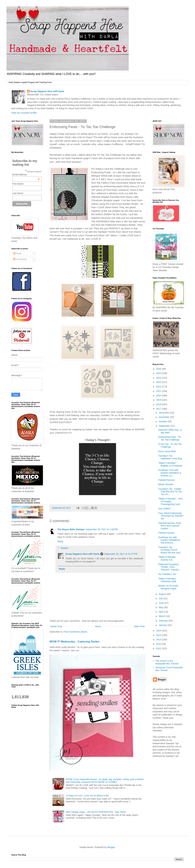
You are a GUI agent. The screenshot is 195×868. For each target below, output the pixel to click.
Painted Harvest (166, 480)
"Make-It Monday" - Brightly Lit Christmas (170, 464)
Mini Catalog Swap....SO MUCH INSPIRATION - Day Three (96, 812)
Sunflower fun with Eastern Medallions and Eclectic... (169, 540)
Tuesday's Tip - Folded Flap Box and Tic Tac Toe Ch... (170, 492)
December (164, 413)
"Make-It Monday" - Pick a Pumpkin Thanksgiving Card (170, 501)
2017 (159, 409)
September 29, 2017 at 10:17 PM (121, 554)
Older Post (139, 626)
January (163, 625)
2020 (159, 395)
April (161, 612)
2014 (159, 640)
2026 (159, 369)
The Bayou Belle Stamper (71, 529)
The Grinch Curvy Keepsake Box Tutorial (167, 662)
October (163, 421)
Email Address (26, 175)
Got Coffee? (164, 509)
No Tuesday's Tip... (168, 574)
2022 (159, 387)
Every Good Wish (167, 451)
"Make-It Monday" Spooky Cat (167, 558)
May (161, 607)
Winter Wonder (166, 484)
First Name (18, 184)
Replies (65, 548)
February (164, 621)
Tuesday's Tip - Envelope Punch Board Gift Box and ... (170, 550)
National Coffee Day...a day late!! (170, 431)
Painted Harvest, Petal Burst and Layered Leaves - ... (170, 526)
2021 (159, 391)
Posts (17, 253)
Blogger (111, 847)
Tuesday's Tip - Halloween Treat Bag (170, 457)
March (162, 616)
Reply (60, 541)
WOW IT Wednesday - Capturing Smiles (75, 641)
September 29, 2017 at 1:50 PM (102, 529)
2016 (159, 631)
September (165, 426)
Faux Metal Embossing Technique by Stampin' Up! (171, 516)
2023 (159, 382)
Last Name (18, 193)
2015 (159, 635)
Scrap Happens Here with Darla (47, 91)
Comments (20, 259)
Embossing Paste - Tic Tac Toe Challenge (170, 438)
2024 (159, 378)
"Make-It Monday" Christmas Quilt (167, 580)
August (163, 594)
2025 (159, 373)
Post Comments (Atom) (75, 632)
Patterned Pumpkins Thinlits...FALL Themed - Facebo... (169, 567)
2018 (159, 404)
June (162, 603)
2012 (159, 648)
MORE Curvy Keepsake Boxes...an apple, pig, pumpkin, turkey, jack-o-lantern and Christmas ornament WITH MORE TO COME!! (105, 781)
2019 (159, 400)
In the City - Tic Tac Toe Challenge (170, 445)
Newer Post (56, 626)
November (164, 417)
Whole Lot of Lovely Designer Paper (168, 587)
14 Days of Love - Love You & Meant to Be (87, 796)
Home (98, 626)
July (161, 598)
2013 (159, 644)
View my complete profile (24, 113)
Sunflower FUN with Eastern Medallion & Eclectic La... (170, 473)
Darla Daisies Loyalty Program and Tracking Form (30, 82)
